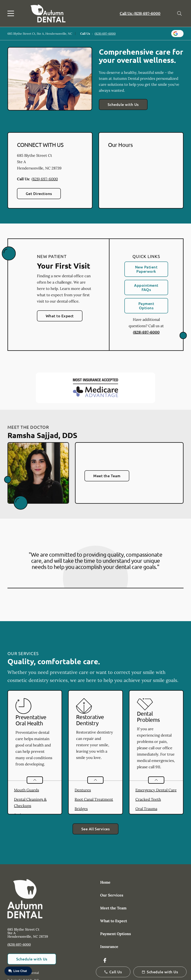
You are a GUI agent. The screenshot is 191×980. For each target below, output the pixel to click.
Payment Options (146, 306)
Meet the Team (107, 476)
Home (105, 882)
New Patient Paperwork (146, 269)
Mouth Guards (26, 790)
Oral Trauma (146, 809)
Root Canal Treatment (94, 799)
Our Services (112, 895)
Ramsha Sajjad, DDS (42, 435)
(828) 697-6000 (105, 34)
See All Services (96, 829)
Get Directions (39, 194)
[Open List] (35, 780)
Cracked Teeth (148, 799)
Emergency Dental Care (156, 790)
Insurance (109, 947)
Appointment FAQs (146, 287)
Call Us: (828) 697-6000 (140, 13)
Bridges (81, 809)
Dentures (83, 790)
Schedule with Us (123, 104)
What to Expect (60, 316)
